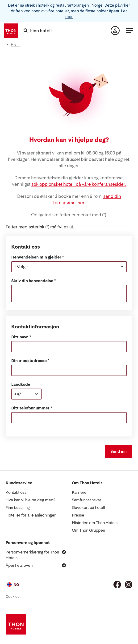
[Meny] (130, 31)
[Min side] (115, 31)
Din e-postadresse (29, 361)
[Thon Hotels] (11, 31)
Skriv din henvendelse (32, 281)
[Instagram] (129, 585)
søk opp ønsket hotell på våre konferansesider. (79, 184)
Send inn (119, 451)
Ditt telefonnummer (30, 408)
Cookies (12, 596)
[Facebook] (117, 585)
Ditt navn (20, 337)
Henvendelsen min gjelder (36, 257)
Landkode (21, 384)
